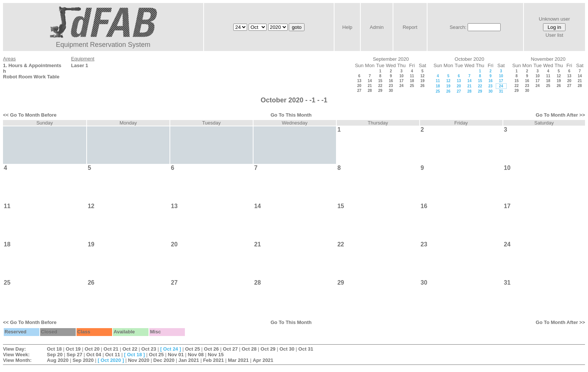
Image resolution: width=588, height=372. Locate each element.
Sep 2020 (83, 360)
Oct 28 (249, 349)
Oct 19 (73, 349)
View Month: (17, 360)
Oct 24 (171, 349)
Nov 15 (216, 355)
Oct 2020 (111, 360)
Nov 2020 (139, 360)
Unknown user (554, 19)
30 (391, 91)
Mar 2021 (238, 360)
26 (422, 86)
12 (422, 76)
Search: (458, 27)
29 (380, 91)
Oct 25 (192, 349)
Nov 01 (176, 355)
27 (359, 91)
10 (401, 76)
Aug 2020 (58, 360)
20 (359, 86)
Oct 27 (230, 349)
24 (401, 86)
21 (370, 86)
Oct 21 (111, 349)
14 (370, 81)
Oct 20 (92, 349)
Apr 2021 (263, 360)
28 (370, 91)
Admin (377, 27)
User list (554, 35)
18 (412, 81)
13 (359, 81)
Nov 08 (196, 355)
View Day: (14, 349)
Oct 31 (306, 349)
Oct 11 (112, 355)
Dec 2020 (164, 360)
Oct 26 (211, 349)
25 (412, 86)
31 (501, 91)
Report (410, 27)
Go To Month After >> (560, 115)
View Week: (16, 355)
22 (380, 86)
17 (401, 81)
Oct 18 (54, 349)
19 (422, 81)
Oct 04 (94, 355)
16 (391, 81)
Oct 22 (130, 349)
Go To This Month (291, 115)
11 (412, 76)
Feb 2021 (213, 360)
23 (391, 86)
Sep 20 (55, 355)
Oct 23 (149, 349)
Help (347, 27)
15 (380, 81)
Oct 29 (268, 349)
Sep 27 (75, 355)
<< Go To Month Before (30, 115)
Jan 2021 (189, 360)
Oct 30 (287, 349)
